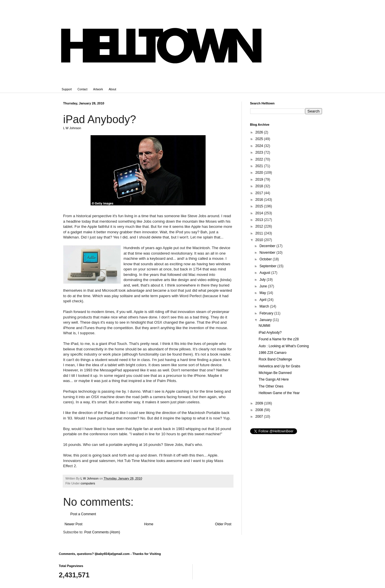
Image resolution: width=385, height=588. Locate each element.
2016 (260, 200)
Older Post (223, 524)
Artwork (98, 89)
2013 (260, 220)
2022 (260, 159)
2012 (260, 226)
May (263, 293)
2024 (260, 146)
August (265, 273)
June (264, 286)
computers (88, 483)
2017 (260, 193)
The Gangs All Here (274, 379)
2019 (260, 180)
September (268, 266)
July (263, 280)
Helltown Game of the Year (279, 393)
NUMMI (264, 326)
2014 (260, 213)
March (265, 306)
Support (67, 89)
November (268, 253)
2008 (260, 410)
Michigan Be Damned (275, 373)
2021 (260, 166)
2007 (260, 417)
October (266, 259)
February (267, 313)
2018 (260, 186)
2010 (260, 240)
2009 (260, 403)
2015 (260, 206)
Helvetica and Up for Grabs (279, 366)
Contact (83, 89)
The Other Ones (271, 386)
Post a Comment (83, 514)
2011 (260, 233)
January (266, 320)
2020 (260, 173)
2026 (260, 132)
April (263, 300)
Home (149, 524)
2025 (260, 139)
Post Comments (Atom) (102, 532)
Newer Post (74, 524)
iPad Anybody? (270, 333)
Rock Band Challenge (275, 359)
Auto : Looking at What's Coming (284, 346)
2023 (260, 152)
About (112, 89)
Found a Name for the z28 (278, 339)
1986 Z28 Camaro (272, 353)
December (268, 246)
